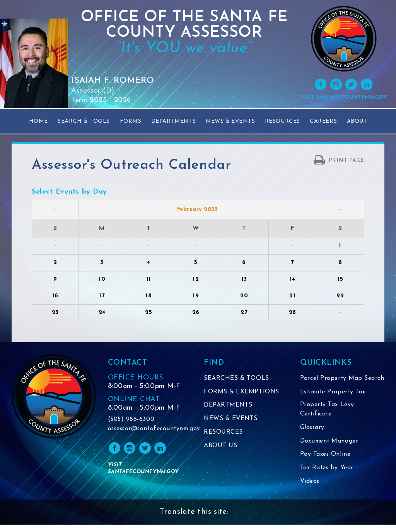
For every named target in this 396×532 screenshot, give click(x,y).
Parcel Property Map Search (331, 383)
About (357, 121)
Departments (174, 121)
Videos (310, 489)
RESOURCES (223, 431)
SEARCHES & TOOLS (236, 378)
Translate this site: (194, 520)
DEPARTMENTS (228, 405)
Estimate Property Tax (334, 401)
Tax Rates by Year (327, 476)
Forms (131, 121)
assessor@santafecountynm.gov (150, 429)
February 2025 (198, 210)
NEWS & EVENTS (231, 418)
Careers (323, 121)
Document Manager (330, 450)
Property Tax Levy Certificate (327, 419)
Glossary (313, 436)
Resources (282, 121)
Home (38, 121)
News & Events (230, 121)
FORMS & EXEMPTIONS (242, 391)
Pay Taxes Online (326, 463)
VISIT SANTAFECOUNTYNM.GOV (344, 97)
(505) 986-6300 (131, 420)
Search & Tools (84, 121)
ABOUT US (220, 444)
